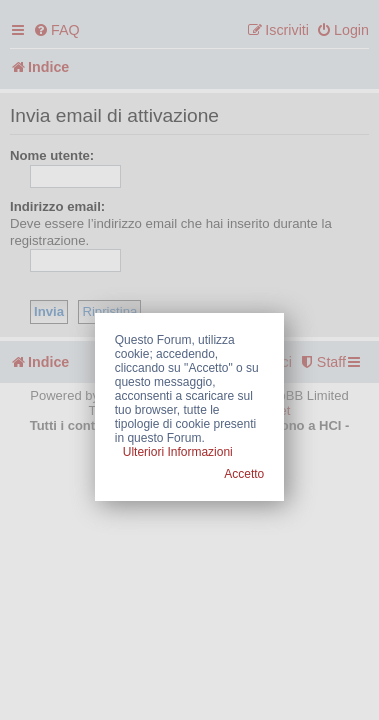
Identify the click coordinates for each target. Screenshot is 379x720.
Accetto (244, 474)
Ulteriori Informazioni (178, 452)
